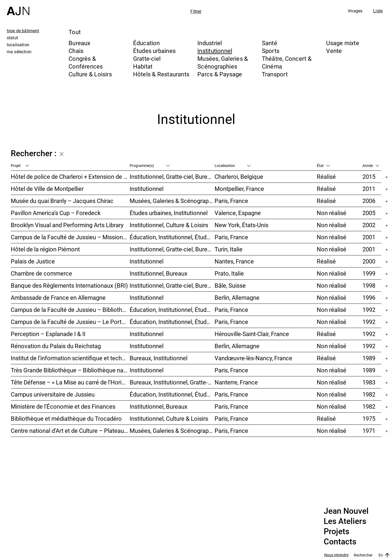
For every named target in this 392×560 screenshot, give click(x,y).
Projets (336, 532)
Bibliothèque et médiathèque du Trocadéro (66, 418)
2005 (369, 213)
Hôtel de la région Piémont (45, 249)
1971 (369, 431)
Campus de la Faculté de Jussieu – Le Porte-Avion (70, 322)
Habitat (143, 66)
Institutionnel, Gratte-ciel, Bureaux (172, 176)
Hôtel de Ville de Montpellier (47, 189)
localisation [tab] (18, 45)
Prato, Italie (229, 273)
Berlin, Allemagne (237, 297)
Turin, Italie (229, 249)
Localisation (233, 165)
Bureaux (80, 43)
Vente (334, 51)
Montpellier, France (239, 189)
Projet (20, 165)
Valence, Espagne (238, 213)
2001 (369, 237)
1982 (369, 394)
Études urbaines (154, 51)
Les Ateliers (345, 521)
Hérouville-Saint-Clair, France (252, 334)
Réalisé (326, 176)
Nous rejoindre (336, 555)
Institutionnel (215, 51)
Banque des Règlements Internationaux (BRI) (69, 285)
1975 (369, 418)
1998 (369, 285)
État (323, 165)
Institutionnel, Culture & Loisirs (169, 225)
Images (355, 11)
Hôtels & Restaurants (161, 74)
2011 (369, 189)
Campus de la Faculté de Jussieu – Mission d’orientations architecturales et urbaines (70, 237)
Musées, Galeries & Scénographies (223, 62)
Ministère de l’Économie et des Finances (63, 406)
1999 (369, 273)
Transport (275, 74)
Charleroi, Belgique (239, 176)
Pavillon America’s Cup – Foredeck (56, 213)
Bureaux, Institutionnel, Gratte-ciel (172, 382)
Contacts (340, 542)
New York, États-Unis (241, 225)
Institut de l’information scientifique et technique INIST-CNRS (70, 358)
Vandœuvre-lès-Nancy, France (253, 358)
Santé (270, 43)
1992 (369, 310)
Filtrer (196, 11)
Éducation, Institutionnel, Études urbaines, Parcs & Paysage (172, 394)
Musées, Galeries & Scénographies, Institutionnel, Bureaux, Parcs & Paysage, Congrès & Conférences (172, 201)
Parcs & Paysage (220, 74)
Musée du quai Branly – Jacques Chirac (62, 201)
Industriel (210, 43)
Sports (271, 51)
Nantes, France (234, 261)
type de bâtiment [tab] (23, 31)
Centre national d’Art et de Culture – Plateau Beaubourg (70, 431)
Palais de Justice (33, 261)
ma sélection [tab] (19, 52)
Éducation (147, 43)
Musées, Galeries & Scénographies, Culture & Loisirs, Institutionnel (172, 431)
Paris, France (231, 201)
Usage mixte (343, 43)
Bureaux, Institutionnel (158, 358)
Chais (76, 51)
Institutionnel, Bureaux (158, 273)
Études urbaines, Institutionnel (169, 213)
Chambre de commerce (41, 273)
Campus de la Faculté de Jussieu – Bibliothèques (70, 310)
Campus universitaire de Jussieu (53, 394)
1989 (369, 358)
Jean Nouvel (346, 511)
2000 (369, 261)
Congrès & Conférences (86, 62)
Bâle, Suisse (230, 285)
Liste (378, 11)
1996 (369, 297)
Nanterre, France (236, 382)
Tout (75, 32)
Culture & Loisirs (90, 74)
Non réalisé (332, 213)
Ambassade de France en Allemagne (58, 297)
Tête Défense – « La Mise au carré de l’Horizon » (70, 382)
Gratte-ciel (147, 58)
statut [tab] (12, 38)
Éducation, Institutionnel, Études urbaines (172, 237)
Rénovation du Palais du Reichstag (56, 346)
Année (371, 165)
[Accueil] (18, 8)
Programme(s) (150, 165)
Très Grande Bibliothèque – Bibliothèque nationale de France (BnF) (70, 370)
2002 (369, 225)
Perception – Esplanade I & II (48, 334)
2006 (369, 201)
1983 (369, 382)
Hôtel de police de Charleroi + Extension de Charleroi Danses (70, 176)
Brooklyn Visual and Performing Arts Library (67, 225)
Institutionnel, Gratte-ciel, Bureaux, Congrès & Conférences (172, 249)
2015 (369, 176)
